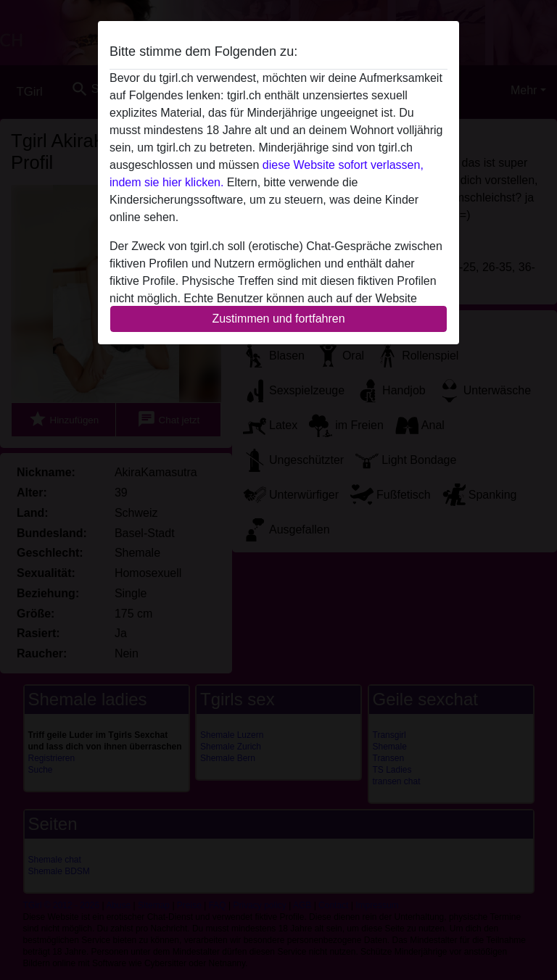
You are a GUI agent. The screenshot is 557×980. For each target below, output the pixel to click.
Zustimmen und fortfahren (278, 319)
